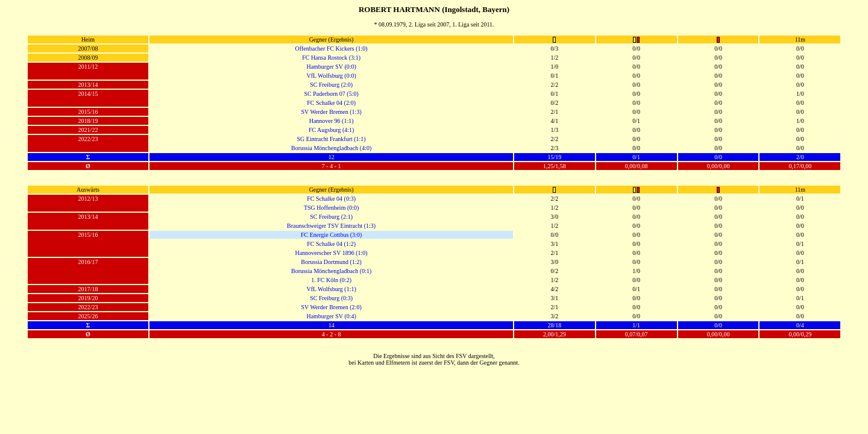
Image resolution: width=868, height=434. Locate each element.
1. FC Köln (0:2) (331, 280)
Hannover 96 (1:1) (332, 121)
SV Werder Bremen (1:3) (332, 112)
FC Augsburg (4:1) (331, 130)
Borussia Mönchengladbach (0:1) (331, 271)
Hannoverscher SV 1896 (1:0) (332, 253)
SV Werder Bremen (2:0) (332, 307)
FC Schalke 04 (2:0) (331, 103)
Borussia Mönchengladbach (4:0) (331, 148)
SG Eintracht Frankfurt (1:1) (332, 139)
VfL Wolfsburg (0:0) (331, 76)
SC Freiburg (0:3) (331, 298)
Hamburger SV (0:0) (331, 67)
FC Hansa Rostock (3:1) (331, 58)
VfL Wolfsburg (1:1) (331, 289)
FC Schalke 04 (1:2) (331, 244)
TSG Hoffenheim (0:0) (331, 208)
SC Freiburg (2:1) (331, 217)
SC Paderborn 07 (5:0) (331, 94)
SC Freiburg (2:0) (331, 85)
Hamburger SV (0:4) (331, 316)
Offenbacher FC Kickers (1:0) (332, 49)
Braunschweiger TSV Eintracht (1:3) (331, 226)
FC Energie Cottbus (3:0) (331, 235)
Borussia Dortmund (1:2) (331, 262)
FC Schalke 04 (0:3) (331, 199)
